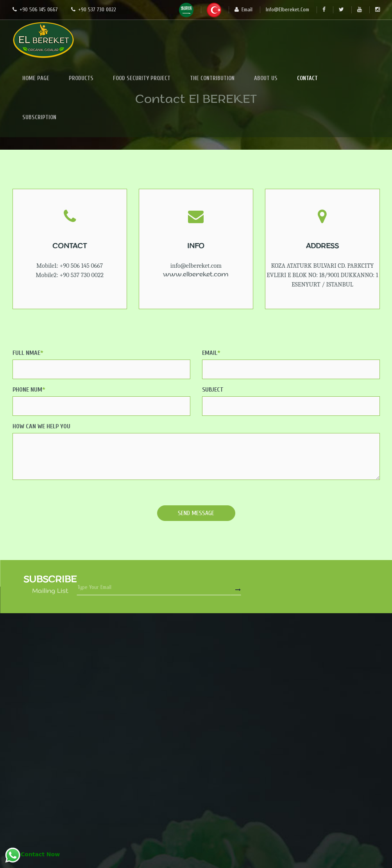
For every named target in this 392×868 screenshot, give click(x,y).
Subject (213, 390)
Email (211, 353)
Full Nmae (28, 353)
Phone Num (29, 390)
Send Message (196, 513)
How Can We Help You (41, 426)
